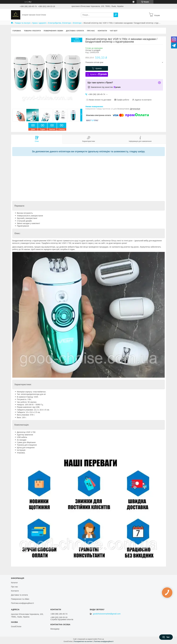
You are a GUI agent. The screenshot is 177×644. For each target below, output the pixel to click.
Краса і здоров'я (39, 23)
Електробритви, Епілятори (59, 23)
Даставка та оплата (19, 595)
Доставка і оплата (75, 31)
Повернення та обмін (20, 599)
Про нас (91, 31)
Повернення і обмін (53, 31)
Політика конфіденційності (22, 603)
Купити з (99, 74)
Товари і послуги (32, 31)
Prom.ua (101, 639)
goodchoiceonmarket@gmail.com (107, 614)
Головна (17, 31)
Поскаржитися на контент (83, 641)
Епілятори (77, 23)
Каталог (14, 583)
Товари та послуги (23, 23)
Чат (166, 637)
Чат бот (114, 31)
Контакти (102, 31)
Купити (99, 68)
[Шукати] (116, 15)
